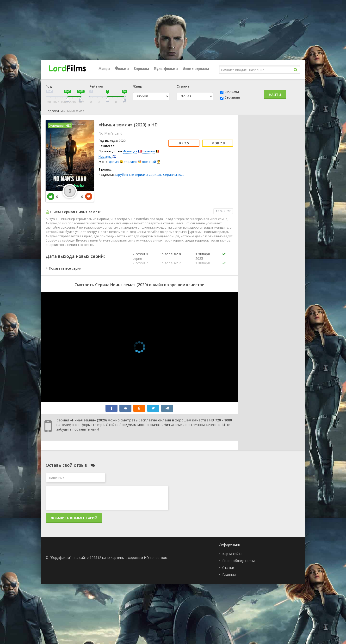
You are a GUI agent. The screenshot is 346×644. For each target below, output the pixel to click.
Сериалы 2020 (174, 175)
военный (149, 162)
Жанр (138, 86)
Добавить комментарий (74, 518)
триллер (130, 162)
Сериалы (142, 68)
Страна (183, 86)
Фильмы (122, 68)
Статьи (228, 568)
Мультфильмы (166, 68)
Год (49, 86)
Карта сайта (232, 554)
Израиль (105, 156)
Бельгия (149, 151)
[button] (63, 268)
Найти (275, 95)
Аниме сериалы (196, 68)
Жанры (104, 68)
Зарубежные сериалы (131, 175)
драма (114, 162)
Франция (130, 151)
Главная (229, 575)
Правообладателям (238, 561)
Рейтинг (96, 86)
